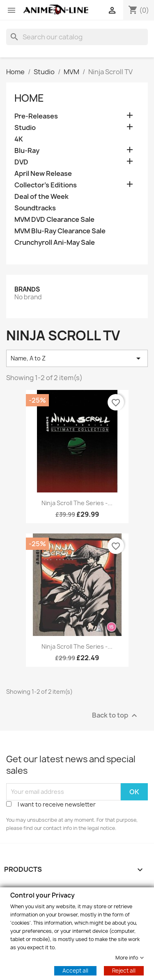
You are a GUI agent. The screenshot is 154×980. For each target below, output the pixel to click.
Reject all (124, 970)
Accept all (75, 970)
